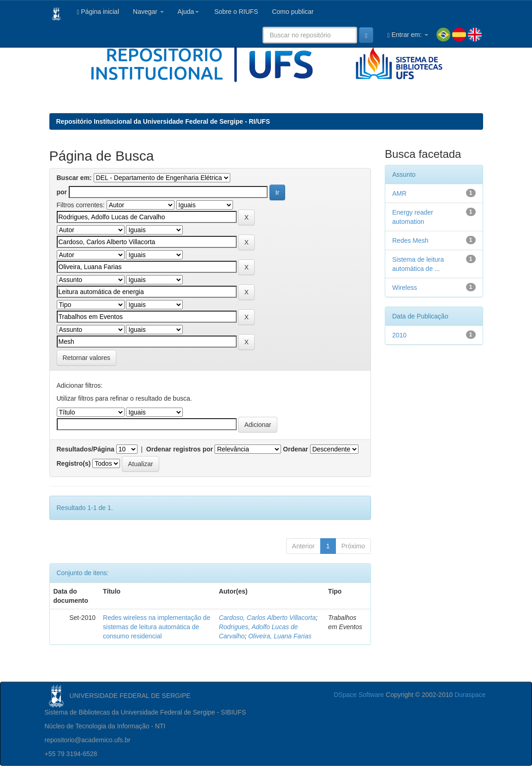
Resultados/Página (86, 449)
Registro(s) (74, 463)
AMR (399, 193)
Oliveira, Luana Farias (280, 636)
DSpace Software (359, 695)
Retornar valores (87, 358)
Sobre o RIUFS (236, 12)
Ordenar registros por (180, 449)
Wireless (405, 288)
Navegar (148, 12)
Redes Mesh (410, 240)
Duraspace (470, 695)
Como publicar (293, 12)
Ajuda (188, 12)
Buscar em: (74, 178)
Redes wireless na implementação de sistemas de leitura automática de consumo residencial (157, 627)
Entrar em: (407, 35)
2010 (399, 335)
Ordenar (295, 449)
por (62, 192)
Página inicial (98, 12)
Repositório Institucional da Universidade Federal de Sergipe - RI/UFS (163, 121)
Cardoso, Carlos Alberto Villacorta (267, 618)
